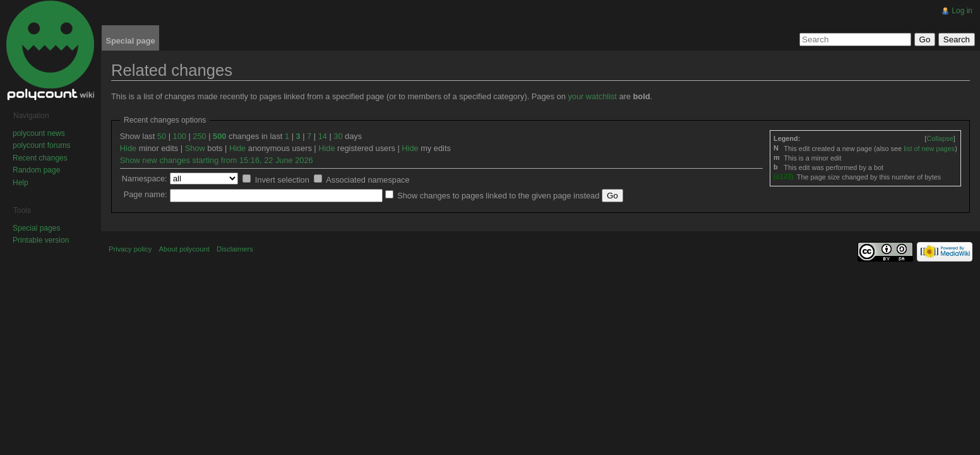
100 (180, 136)
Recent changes (40, 158)
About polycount (184, 249)
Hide (128, 148)
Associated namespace (367, 180)
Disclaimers (235, 249)
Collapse (940, 138)
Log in (962, 11)
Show (195, 148)
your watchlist (592, 96)
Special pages (36, 228)
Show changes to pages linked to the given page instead (498, 196)
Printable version (41, 240)
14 (323, 136)
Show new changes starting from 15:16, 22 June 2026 (217, 160)
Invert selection (282, 180)
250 (199, 136)
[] (940, 138)
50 (162, 136)
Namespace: (145, 179)
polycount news (39, 133)
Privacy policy (130, 249)
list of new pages (929, 149)
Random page (36, 170)
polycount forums (41, 145)
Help (21, 183)
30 (338, 136)
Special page (130, 41)
